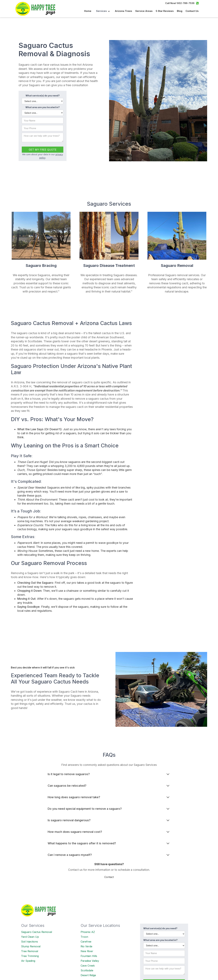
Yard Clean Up (30, 937)
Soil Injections (30, 942)
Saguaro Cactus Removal (37, 932)
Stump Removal (31, 946)
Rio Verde (86, 946)
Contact (109, 877)
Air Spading (28, 961)
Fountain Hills (89, 956)
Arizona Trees (123, 11)
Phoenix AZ (88, 932)
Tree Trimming (30, 956)
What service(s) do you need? (43, 96)
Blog (180, 11)
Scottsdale (87, 970)
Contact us (192, 11)
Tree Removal (30, 951)
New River (87, 951)
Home (88, 11)
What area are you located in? (43, 107)
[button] (103, 11)
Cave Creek (88, 966)
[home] (37, 9)
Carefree (86, 942)
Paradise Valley (90, 961)
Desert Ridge (88, 975)
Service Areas (144, 11)
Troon (84, 937)
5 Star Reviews (165, 11)
